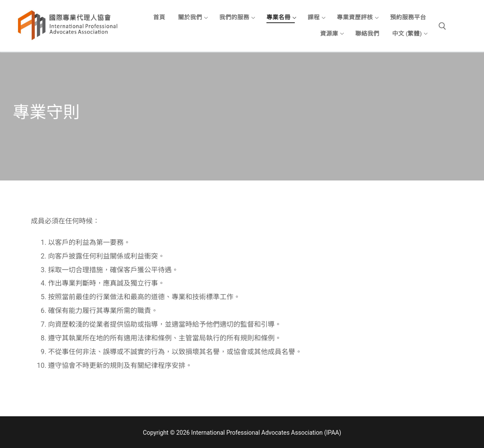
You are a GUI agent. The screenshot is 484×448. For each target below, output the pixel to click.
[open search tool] (442, 26)
